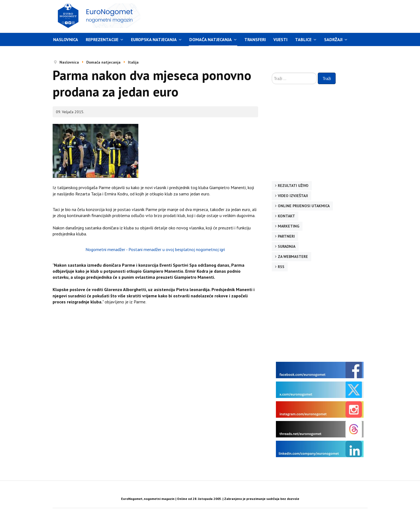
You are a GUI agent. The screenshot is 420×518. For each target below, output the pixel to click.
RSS (281, 267)
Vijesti (280, 39)
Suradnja (287, 246)
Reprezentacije (102, 39)
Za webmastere (293, 257)
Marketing (288, 226)
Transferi (255, 39)
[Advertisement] (262, 16)
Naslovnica (66, 39)
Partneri (286, 236)
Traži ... (272, 73)
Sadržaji (333, 39)
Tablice (303, 39)
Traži (327, 78)
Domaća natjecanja (211, 39)
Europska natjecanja (154, 39)
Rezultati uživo (293, 186)
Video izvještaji (293, 196)
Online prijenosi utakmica (304, 206)
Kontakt (286, 216)
